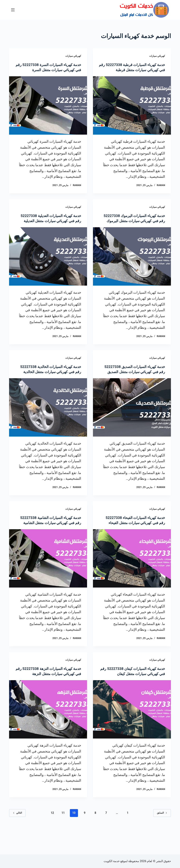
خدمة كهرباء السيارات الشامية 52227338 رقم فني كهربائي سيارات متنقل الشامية (51, 538)
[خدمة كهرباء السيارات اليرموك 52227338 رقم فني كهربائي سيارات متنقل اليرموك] (132, 267)
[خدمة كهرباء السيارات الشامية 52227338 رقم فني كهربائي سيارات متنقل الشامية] (48, 579)
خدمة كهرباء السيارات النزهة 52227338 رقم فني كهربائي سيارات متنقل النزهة (51, 694)
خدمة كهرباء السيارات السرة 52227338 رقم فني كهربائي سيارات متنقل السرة (51, 70)
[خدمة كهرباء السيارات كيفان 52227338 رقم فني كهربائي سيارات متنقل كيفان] (132, 730)
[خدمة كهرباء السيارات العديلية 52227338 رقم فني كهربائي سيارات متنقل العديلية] (48, 267)
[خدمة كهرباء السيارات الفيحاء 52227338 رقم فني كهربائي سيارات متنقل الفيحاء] (132, 579)
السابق (162, 838)
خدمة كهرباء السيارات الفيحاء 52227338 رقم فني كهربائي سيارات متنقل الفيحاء (135, 538)
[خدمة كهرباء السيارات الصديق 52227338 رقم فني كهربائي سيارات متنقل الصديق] (132, 423)
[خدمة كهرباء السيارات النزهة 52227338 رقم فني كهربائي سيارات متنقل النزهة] (48, 735)
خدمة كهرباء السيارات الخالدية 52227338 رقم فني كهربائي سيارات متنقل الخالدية (51, 382)
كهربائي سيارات (157, 56)
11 (63, 838)
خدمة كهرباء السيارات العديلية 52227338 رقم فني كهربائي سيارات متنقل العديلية (51, 226)
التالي (17, 838)
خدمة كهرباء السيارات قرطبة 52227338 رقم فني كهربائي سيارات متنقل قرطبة (135, 70)
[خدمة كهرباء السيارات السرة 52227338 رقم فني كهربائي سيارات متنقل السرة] (48, 111)
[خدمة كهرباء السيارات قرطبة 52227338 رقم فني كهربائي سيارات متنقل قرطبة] (132, 111)
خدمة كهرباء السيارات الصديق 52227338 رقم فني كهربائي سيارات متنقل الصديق (135, 382)
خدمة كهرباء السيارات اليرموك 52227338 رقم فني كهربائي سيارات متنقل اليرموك (135, 226)
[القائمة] (13, 10)
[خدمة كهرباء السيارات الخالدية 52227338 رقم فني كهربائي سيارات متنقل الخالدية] (48, 423)
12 (52, 838)
